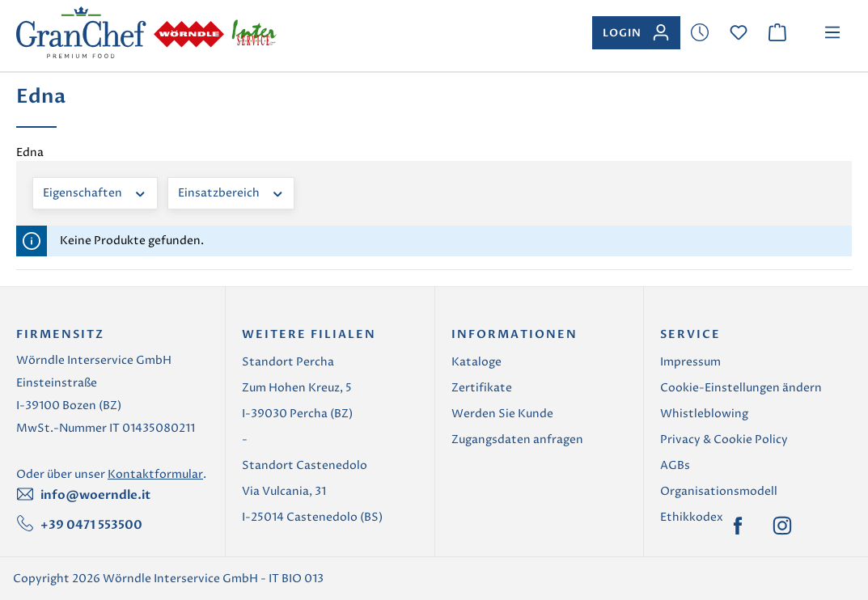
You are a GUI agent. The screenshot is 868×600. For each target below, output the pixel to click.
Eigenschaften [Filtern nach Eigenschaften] (95, 192)
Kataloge (476, 362)
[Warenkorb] (777, 33)
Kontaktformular (155, 474)
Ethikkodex (692, 517)
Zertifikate (482, 388)
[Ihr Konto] (636, 33)
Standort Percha (288, 362)
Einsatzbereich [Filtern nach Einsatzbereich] (231, 192)
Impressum (690, 362)
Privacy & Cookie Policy (724, 439)
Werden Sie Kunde (502, 414)
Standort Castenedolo (305, 465)
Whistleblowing (704, 414)
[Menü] (832, 33)
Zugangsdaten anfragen (517, 439)
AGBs (675, 465)
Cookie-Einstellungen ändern (741, 388)
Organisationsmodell (719, 491)
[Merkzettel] (700, 33)
